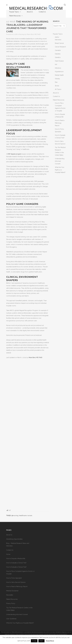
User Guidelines (11, 619)
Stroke (57, 86)
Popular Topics (15, 12)
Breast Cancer (59, 43)
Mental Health (59, 75)
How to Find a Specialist (14, 578)
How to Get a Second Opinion (16, 582)
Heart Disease (59, 61)
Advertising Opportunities (14, 539)
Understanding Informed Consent (60, 161)
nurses (30, 516)
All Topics (58, 89)
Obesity (57, 79)
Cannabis (58, 50)
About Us (30, 12)
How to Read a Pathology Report (60, 123)
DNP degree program (14, 154)
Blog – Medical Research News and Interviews (18, 545)
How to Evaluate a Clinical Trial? (16, 563)
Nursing (22, 34)
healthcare (23, 516)
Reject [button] (41, 641)
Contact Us (42, 12)
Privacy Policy (11, 603)
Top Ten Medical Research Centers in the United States (19, 609)
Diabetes (58, 54)
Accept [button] (34, 641)
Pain (56, 82)
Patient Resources (16, 16)
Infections (58, 68)
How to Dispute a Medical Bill (16, 559)
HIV (56, 64)
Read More (50, 641)
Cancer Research (60, 47)
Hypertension (59, 72)
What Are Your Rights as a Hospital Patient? (60, 170)
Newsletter (10, 595)
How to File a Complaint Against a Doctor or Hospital (20, 573)
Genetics (58, 57)
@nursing (15, 516)
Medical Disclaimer (12, 591)
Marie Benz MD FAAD (34, 34)
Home (8, 554)
